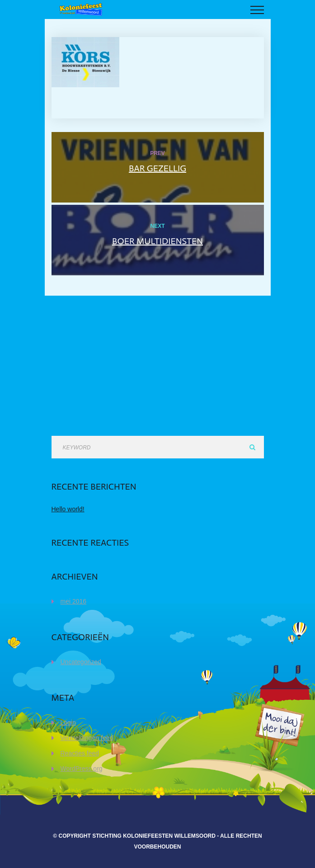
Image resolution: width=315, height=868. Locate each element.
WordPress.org (82, 769)
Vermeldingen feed (87, 738)
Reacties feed (80, 753)
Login (68, 722)
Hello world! (68, 509)
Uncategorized (81, 662)
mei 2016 (74, 601)
